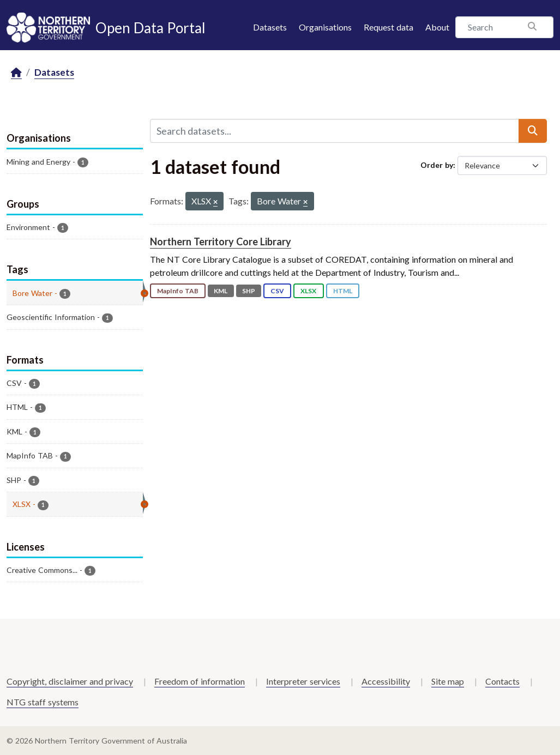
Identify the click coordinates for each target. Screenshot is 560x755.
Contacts (502, 681)
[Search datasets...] (335, 131)
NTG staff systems (43, 702)
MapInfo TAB (178, 291)
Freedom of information (200, 681)
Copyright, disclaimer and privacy (70, 681)
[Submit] (533, 131)
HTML (343, 291)
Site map (448, 681)
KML (221, 291)
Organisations (325, 27)
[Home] (16, 73)
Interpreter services (303, 681)
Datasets (270, 27)
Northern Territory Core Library (221, 241)
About (437, 27)
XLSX (308, 291)
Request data (389, 27)
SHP (249, 291)
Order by (437, 165)
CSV (277, 291)
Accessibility (386, 681)
